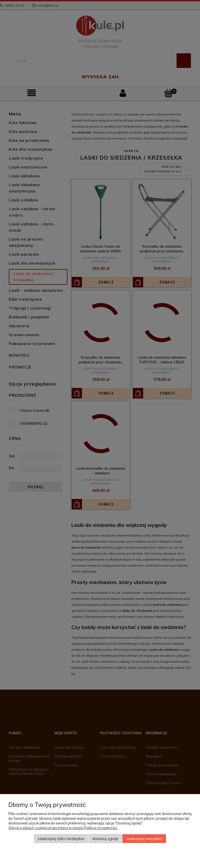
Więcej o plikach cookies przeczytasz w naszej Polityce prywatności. (63, 828)
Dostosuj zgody (105, 839)
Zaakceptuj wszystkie (144, 839)
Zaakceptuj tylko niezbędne (61, 839)
